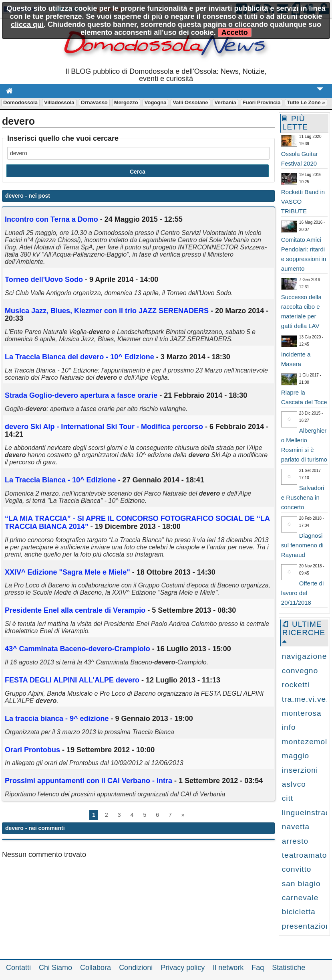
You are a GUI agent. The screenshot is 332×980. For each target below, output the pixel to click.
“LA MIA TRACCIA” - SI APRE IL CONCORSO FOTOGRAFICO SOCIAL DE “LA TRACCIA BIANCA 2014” (137, 522)
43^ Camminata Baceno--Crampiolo (77, 649)
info (289, 727)
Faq (258, 968)
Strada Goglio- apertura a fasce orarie (81, 395)
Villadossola (59, 102)
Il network (228, 968)
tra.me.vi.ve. (305, 699)
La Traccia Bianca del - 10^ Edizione (79, 357)
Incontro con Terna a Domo (51, 219)
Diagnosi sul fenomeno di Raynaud (302, 545)
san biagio (301, 884)
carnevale (300, 898)
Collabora (96, 968)
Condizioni (136, 968)
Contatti (18, 968)
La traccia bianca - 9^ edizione (57, 719)
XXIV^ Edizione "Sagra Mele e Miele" (67, 572)
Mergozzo (126, 102)
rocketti (296, 685)
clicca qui (27, 24)
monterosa (302, 713)
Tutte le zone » (306, 102)
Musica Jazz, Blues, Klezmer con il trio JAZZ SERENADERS (107, 311)
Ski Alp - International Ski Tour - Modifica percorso (104, 427)
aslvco (294, 784)
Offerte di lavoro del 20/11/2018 (302, 593)
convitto (297, 869)
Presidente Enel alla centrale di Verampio (75, 610)
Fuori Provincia (262, 102)
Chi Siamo (55, 968)
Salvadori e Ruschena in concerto (303, 497)
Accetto (235, 32)
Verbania (225, 102)
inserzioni (300, 770)
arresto (295, 841)
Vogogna (156, 102)
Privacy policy (183, 968)
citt (288, 798)
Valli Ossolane (190, 102)
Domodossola (20, 102)
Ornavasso (94, 102)
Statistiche (289, 968)
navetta (296, 827)
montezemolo (307, 742)
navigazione (304, 656)
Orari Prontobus (32, 750)
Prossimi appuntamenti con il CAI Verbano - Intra (89, 781)
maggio (296, 756)
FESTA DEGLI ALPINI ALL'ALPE (72, 680)
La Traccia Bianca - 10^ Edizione (60, 480)
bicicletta (299, 912)
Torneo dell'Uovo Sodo (44, 279)
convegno (300, 671)
